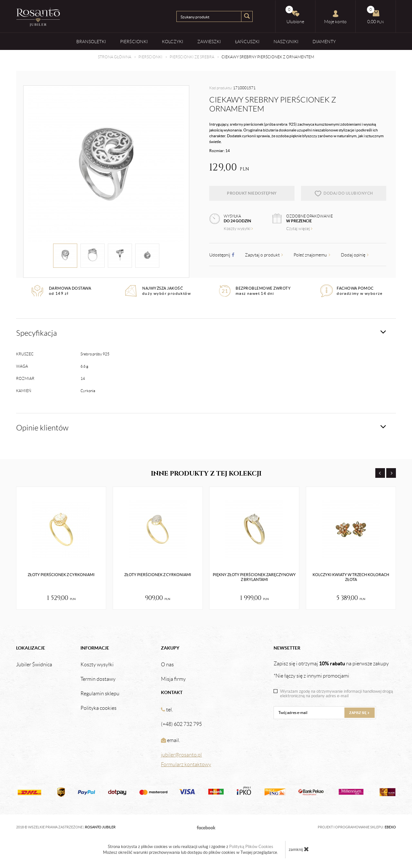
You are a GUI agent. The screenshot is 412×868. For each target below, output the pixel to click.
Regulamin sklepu (100, 694)
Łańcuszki (247, 41)
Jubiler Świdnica (34, 665)
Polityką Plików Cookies (251, 847)
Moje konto (335, 17)
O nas (167, 665)
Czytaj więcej (299, 229)
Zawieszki (209, 41)
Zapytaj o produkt (264, 255)
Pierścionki (134, 41)
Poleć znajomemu (312, 255)
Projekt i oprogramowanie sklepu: (357, 827)
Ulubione (295, 15)
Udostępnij (222, 255)
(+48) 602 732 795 (181, 724)
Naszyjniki (286, 41)
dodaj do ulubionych (344, 193)
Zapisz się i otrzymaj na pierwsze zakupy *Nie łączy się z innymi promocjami (331, 670)
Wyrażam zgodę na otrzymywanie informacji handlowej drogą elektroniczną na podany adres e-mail (337, 694)
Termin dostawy (98, 679)
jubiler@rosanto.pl (181, 755)
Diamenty (324, 41)
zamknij (299, 849)
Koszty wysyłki (238, 229)
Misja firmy (173, 679)
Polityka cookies (98, 708)
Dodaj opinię (355, 255)
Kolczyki (173, 41)
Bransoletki (91, 41)
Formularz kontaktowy (186, 764)
